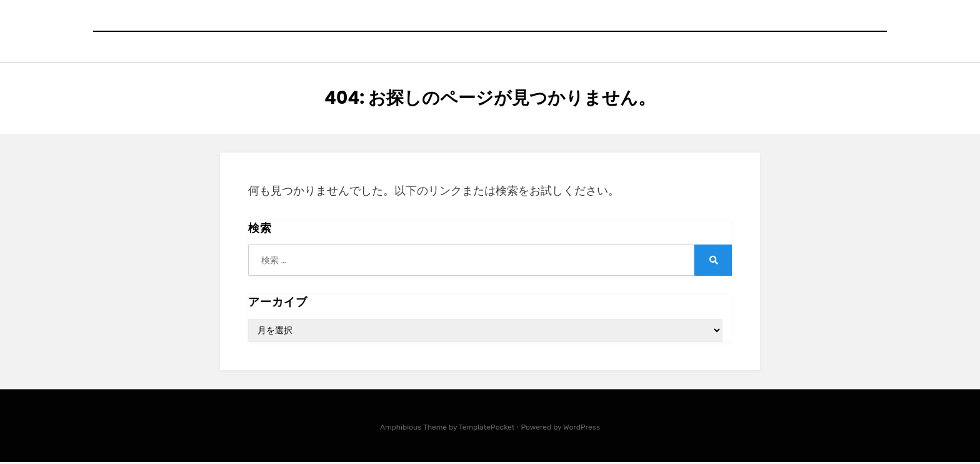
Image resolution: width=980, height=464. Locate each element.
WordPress (582, 429)
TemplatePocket (487, 429)
